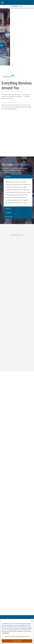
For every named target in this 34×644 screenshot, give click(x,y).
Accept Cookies (17, 641)
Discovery (8, 179)
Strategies (8, 215)
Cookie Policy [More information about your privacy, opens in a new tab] (6, 633)
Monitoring (9, 219)
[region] (17, 631)
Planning (8, 211)
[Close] (32, 621)
